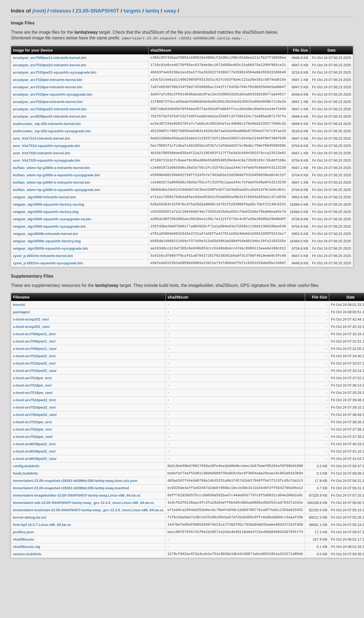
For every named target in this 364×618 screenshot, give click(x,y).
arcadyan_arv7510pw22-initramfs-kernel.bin (50, 65)
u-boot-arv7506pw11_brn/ (34, 333)
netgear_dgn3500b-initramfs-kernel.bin (46, 233)
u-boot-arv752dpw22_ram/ (35, 414)
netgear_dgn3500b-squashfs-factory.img (47, 241)
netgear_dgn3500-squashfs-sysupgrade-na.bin (52, 219)
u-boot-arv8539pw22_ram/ (35, 458)
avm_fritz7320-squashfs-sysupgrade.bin (47, 160)
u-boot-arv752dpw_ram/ (33, 436)
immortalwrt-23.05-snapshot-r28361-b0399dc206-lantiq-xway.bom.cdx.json (75, 480)
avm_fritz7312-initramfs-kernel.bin (42, 138)
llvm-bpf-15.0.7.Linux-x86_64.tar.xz (42, 524)
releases (61, 11)
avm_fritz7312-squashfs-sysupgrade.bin (47, 145)
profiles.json (23, 531)
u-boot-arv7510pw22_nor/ (34, 363)
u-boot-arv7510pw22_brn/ (34, 355)
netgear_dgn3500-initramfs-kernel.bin (45, 197)
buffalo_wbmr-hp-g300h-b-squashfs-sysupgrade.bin (57, 189)
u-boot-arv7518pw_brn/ (32, 377)
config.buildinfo (26, 465)
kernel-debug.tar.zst (30, 517)
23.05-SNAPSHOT (97, 11)
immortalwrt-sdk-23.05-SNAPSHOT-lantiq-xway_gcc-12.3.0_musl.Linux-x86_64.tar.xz (84, 502)
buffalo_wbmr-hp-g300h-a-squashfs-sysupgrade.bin (57, 175)
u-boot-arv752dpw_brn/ (33, 421)
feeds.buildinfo (26, 473)
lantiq (152, 11)
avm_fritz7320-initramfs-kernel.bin (42, 153)
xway (170, 11)
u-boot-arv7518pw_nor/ (32, 385)
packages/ (22, 311)
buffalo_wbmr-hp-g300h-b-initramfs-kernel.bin (52, 182)
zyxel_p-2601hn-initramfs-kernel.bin (43, 255)
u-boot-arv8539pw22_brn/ (34, 443)
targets (132, 11)
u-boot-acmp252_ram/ (31, 326)
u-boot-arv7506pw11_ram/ (35, 348)
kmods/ (19, 304)
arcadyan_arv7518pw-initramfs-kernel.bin (48, 79)
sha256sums (24, 539)
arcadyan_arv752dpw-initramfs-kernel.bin (48, 101)
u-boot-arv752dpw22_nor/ (34, 407)
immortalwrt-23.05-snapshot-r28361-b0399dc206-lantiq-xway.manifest (71, 487)
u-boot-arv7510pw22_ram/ (35, 370)
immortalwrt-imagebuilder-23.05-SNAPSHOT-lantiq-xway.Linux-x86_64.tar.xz (77, 495)
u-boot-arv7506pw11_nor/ (34, 341)
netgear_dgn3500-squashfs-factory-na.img (49, 204)
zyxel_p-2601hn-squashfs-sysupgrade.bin (48, 263)
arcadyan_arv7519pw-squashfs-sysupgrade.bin (53, 94)
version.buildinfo (27, 553)
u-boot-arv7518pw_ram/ (33, 392)
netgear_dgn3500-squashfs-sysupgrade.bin (50, 226)
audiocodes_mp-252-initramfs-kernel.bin (47, 123)
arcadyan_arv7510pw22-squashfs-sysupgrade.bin (55, 72)
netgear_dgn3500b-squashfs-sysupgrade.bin (51, 248)
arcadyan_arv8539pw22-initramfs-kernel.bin (50, 116)
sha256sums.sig (27, 546)
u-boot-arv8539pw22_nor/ (34, 451)
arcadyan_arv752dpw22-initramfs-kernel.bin (50, 109)
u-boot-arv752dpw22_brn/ (34, 399)
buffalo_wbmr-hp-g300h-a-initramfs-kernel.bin (52, 167)
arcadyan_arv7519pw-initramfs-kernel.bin (48, 87)
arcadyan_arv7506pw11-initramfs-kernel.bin (50, 57)
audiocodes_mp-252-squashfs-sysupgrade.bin (52, 131)
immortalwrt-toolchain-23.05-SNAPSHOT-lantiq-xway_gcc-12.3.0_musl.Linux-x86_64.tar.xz (88, 509)
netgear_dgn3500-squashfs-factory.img (46, 211)
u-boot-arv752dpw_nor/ (33, 429)
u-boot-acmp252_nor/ (31, 319)
